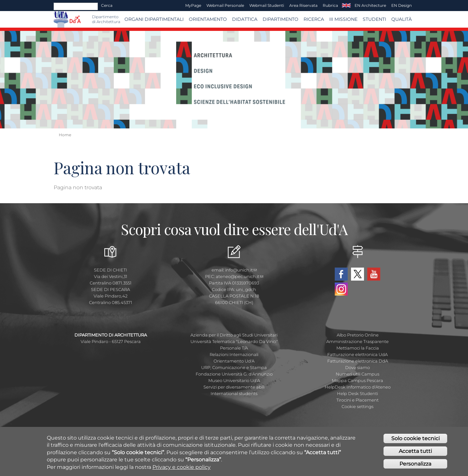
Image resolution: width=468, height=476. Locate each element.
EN (346, 6)
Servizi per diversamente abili (234, 387)
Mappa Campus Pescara (357, 380)
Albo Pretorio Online (358, 335)
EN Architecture (370, 5)
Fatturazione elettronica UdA (357, 354)
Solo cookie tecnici (416, 439)
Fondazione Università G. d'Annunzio (234, 374)
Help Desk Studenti (357, 393)
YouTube (374, 274)
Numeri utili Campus (357, 374)
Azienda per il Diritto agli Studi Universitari (234, 335)
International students (234, 393)
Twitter (357, 274)
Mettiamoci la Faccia (358, 348)
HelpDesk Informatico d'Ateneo (358, 387)
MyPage (193, 5)
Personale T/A (234, 348)
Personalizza (415, 464)
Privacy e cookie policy (182, 468)
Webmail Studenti (267, 5)
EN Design (402, 5)
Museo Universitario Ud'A (234, 380)
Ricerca (314, 19)
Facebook (341, 274)
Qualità (402, 19)
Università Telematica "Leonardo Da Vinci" (234, 341)
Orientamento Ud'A (234, 361)
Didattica (245, 19)
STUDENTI (374, 19)
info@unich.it (241, 270)
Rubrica (330, 5)
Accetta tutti (415, 452)
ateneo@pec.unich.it (240, 276)
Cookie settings (357, 406)
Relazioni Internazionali (234, 354)
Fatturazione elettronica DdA (358, 361)
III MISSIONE (343, 19)
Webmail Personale (225, 5)
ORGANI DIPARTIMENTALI (154, 19)
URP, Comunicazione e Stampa (234, 367)
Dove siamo (357, 367)
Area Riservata (303, 5)
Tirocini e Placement (357, 400)
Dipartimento (280, 19)
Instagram (341, 289)
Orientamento (208, 19)
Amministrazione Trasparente (357, 341)
